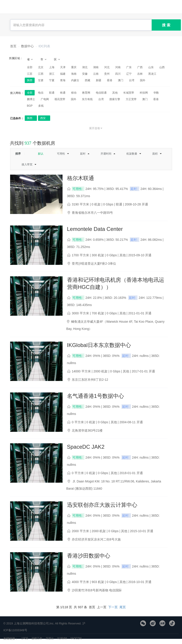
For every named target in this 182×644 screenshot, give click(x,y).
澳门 (121, 80)
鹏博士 (31, 99)
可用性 (61, 154)
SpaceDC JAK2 (86, 447)
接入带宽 (27, 164)
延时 (83, 154)
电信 (41, 93)
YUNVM (62, 638)
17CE (25, 638)
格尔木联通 (81, 178)
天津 (63, 67)
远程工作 (37, 638)
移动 (74, 93)
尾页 (123, 607)
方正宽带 (131, 99)
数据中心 (27, 46)
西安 (43, 118)
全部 (30, 67)
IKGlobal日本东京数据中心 (99, 345)
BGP (30, 106)
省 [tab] (30, 59)
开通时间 (106, 154)
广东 (129, 67)
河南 (118, 67)
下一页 (113, 607)
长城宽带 (129, 93)
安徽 (85, 74)
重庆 (74, 67)
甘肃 (41, 80)
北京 (41, 67)
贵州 (107, 74)
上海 (52, 67)
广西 (140, 67)
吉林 (140, 74)
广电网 (45, 99)
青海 (63, 80)
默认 (41, 154)
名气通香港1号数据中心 (95, 396)
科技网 (144, 93)
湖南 (96, 67)
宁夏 (52, 80)
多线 (41, 106)
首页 (13, 46)
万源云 (50, 638)
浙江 (52, 74)
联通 (52, 93)
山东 (151, 67)
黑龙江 (152, 74)
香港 (110, 80)
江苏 (30, 74)
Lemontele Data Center (95, 229)
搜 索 (166, 25)
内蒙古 (75, 80)
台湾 (132, 80)
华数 (156, 93)
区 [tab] (57, 59)
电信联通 (101, 93)
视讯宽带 (60, 99)
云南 (96, 74)
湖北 (85, 67)
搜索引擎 (115, 99)
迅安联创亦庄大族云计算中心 (102, 505)
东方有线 (87, 99)
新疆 (99, 80)
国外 (143, 80)
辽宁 (129, 74)
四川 (118, 74)
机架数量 (132, 154)
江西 (41, 74)
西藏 (88, 80)
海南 (74, 74)
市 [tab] (44, 59)
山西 (162, 67)
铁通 (63, 93)
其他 (115, 93)
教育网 (86, 93)
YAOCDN (76, 638)
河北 (107, 67)
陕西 (30, 80)
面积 (155, 154)
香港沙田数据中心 (89, 556)
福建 (63, 74)
